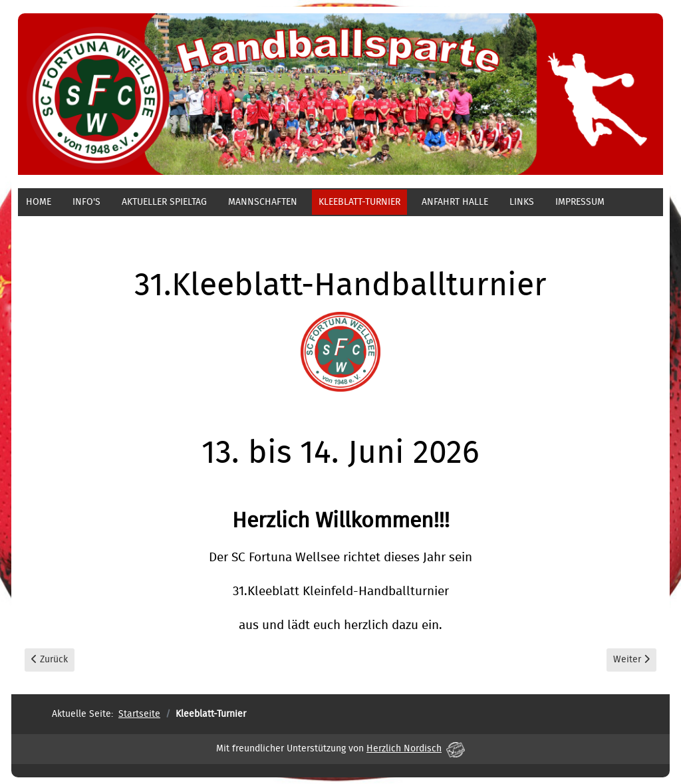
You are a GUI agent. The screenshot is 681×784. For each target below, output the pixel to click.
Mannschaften (263, 202)
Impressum (580, 202)
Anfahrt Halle (455, 202)
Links (522, 202)
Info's (86, 202)
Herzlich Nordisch (416, 749)
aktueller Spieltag (164, 202)
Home (39, 202)
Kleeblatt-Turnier (359, 202)
